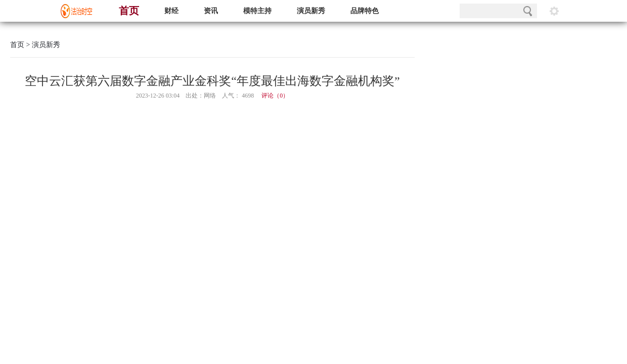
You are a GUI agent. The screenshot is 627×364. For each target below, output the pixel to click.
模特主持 (257, 11)
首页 (129, 11)
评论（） (275, 96)
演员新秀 (311, 11)
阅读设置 (554, 11)
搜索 (528, 11)
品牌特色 (365, 11)
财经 (171, 11)
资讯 (211, 11)
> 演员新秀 (42, 45)
